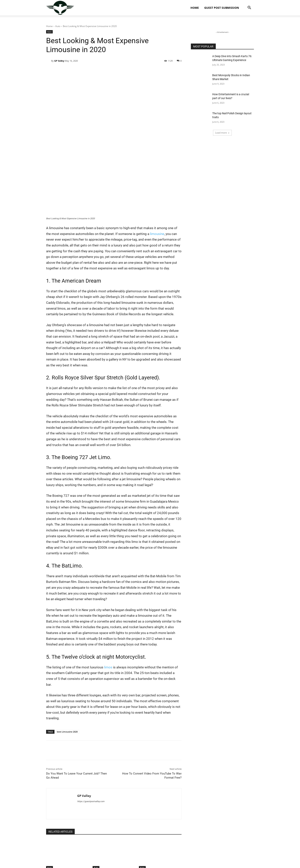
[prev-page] (49, 840)
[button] (249, 8)
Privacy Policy (247, 864)
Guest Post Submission (222, 8)
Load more (222, 133)
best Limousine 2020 (67, 687)
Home (195, 8)
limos (109, 622)
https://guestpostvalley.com (91, 756)
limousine (157, 189)
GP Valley (59, 61)
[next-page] (55, 840)
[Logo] (60, 8)
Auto (58, 26)
